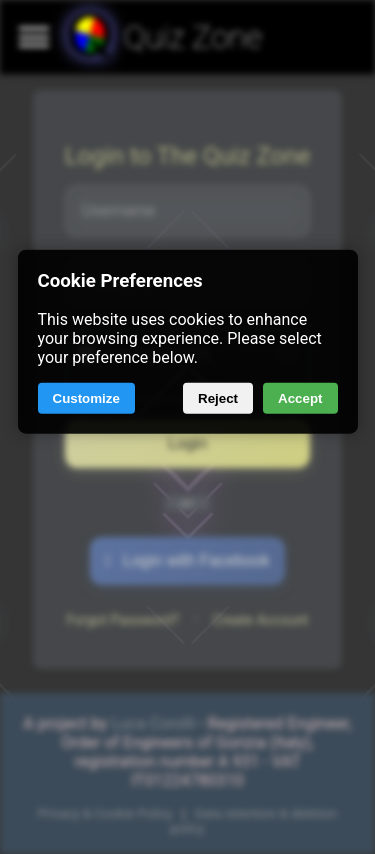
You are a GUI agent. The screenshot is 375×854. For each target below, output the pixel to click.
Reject (218, 398)
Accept (300, 398)
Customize (86, 398)
